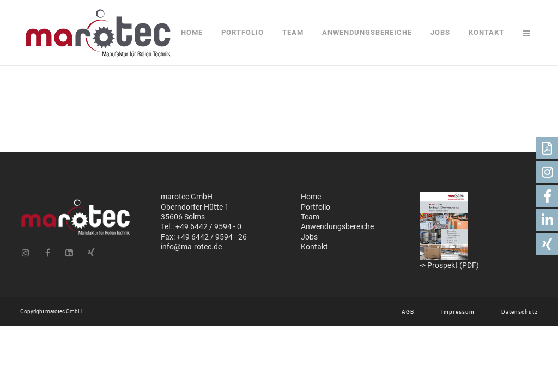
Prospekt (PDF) (453, 265)
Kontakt (314, 247)
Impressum (458, 312)
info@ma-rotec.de (191, 247)
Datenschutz (520, 312)
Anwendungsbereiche (337, 226)
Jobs (309, 237)
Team (310, 217)
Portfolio (316, 207)
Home (311, 197)
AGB (408, 312)
